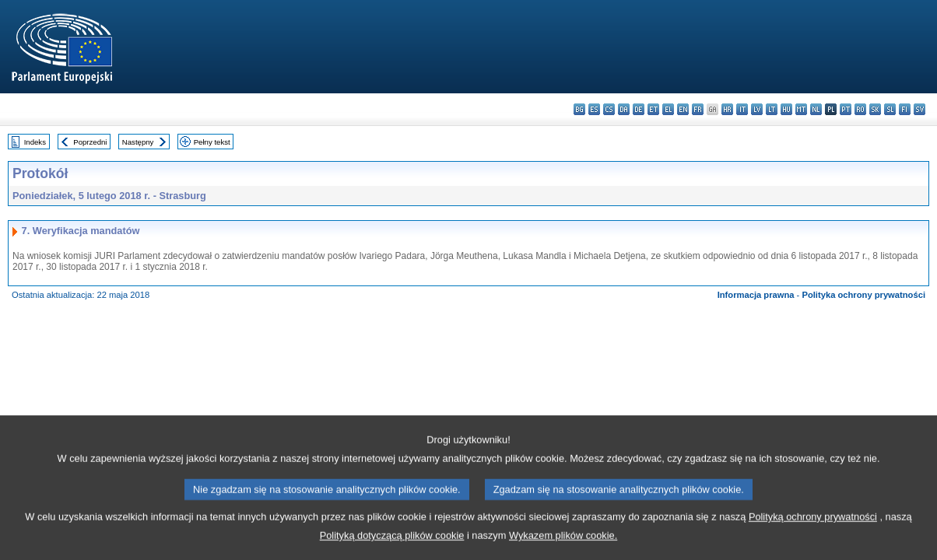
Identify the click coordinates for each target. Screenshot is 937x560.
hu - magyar (786, 109)
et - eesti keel (653, 109)
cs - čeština (609, 109)
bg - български (579, 109)
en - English (683, 109)
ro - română (860, 109)
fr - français (698, 109)
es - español (594, 109)
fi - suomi (905, 109)
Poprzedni (90, 142)
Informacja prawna (756, 295)
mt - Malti (801, 109)
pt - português (846, 109)
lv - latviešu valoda (757, 109)
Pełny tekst (212, 142)
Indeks (35, 142)
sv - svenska (919, 109)
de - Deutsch (639, 109)
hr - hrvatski (727, 109)
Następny (138, 142)
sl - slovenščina (890, 109)
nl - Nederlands (816, 109)
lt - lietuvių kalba (772, 109)
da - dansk (624, 109)
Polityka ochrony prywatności (863, 295)
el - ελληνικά (668, 109)
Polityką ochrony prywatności (813, 532)
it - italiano (742, 109)
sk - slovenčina (875, 109)
